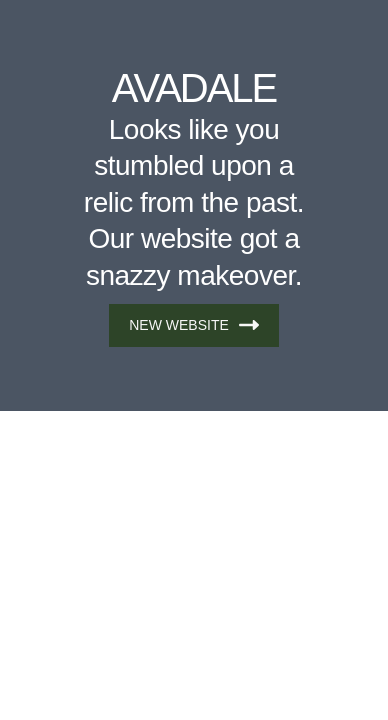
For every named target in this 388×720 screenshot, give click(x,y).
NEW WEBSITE (194, 325)
